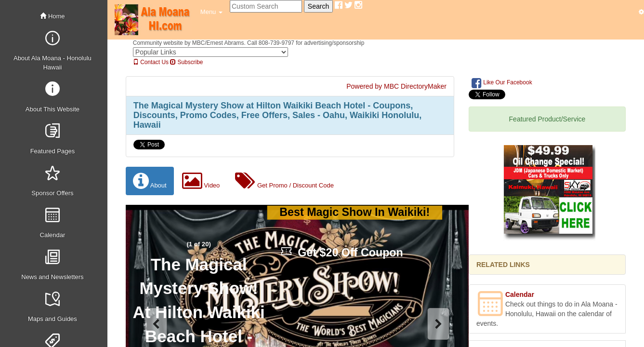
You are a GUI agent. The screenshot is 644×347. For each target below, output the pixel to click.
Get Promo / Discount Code (284, 181)
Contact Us (151, 62)
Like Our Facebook (502, 83)
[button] (211, 12)
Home (52, 16)
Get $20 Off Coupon (342, 253)
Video (201, 181)
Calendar (520, 294)
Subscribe (186, 62)
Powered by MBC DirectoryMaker (396, 86)
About (150, 181)
